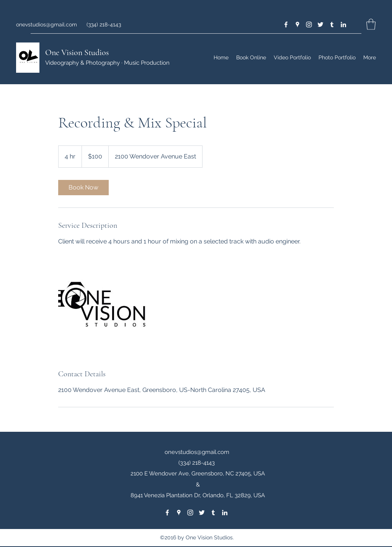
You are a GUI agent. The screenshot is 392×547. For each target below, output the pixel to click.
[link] (83, 188)
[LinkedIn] (343, 24)
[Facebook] (286, 24)
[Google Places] (297, 24)
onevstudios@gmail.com (47, 24)
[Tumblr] (332, 24)
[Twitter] (320, 24)
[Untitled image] (103, 307)
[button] (371, 24)
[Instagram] (309, 24)
